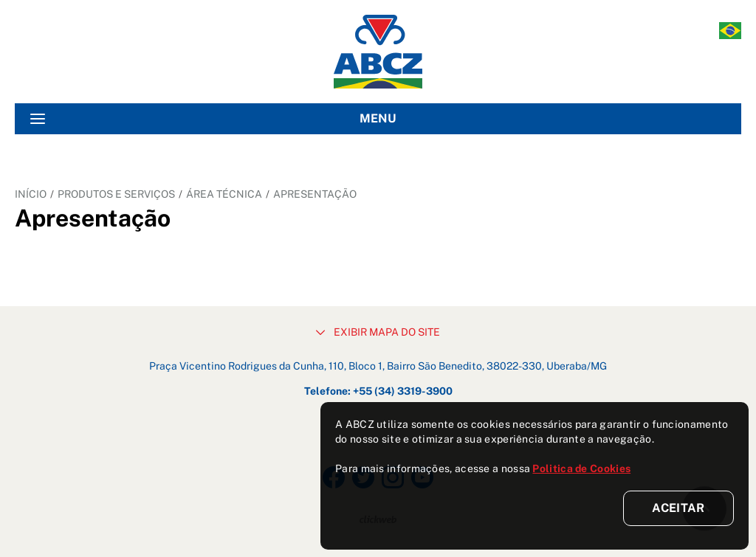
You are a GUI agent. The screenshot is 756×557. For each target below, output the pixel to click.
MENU (213, 119)
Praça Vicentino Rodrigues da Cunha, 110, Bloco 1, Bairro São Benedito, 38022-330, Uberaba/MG (378, 366)
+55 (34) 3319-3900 (403, 391)
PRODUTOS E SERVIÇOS (116, 194)
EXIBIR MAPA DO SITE (378, 332)
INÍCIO (31, 194)
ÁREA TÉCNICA (224, 194)
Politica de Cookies (581, 468)
